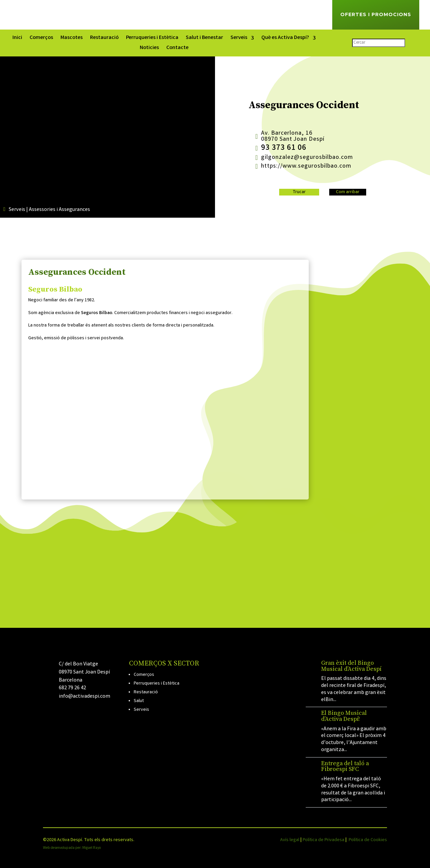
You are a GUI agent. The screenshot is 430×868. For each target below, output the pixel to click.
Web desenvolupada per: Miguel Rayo (72, 848)
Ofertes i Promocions (376, 14)
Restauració (104, 39)
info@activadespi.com (84, 697)
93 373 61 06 (284, 148)
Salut (139, 701)
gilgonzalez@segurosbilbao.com (307, 158)
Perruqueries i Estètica (152, 39)
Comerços (41, 39)
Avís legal (290, 840)
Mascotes (72, 39)
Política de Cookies (368, 840)
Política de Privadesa (324, 840)
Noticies (149, 49)
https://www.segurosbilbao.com (306, 166)
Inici (17, 39)
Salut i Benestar (204, 39)
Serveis (239, 39)
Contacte (177, 49)
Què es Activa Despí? (285, 39)
